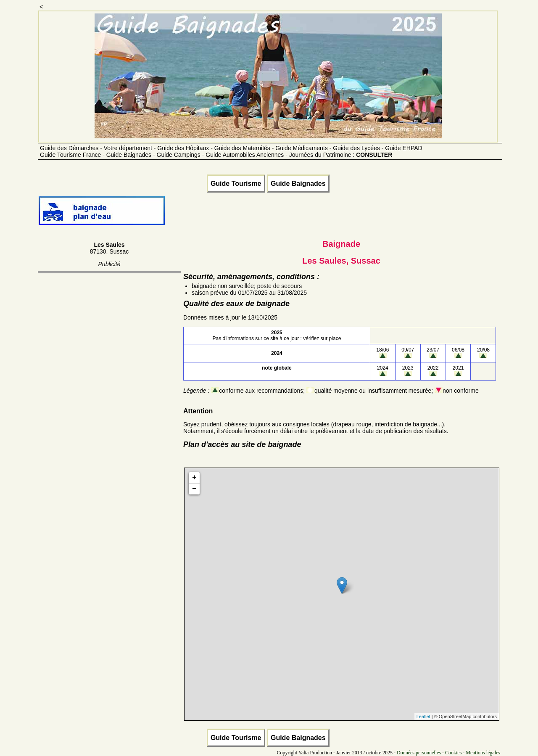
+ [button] (194, 478)
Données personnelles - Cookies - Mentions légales (448, 753)
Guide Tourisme (236, 184)
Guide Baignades (298, 184)
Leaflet (423, 716)
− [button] (194, 489)
